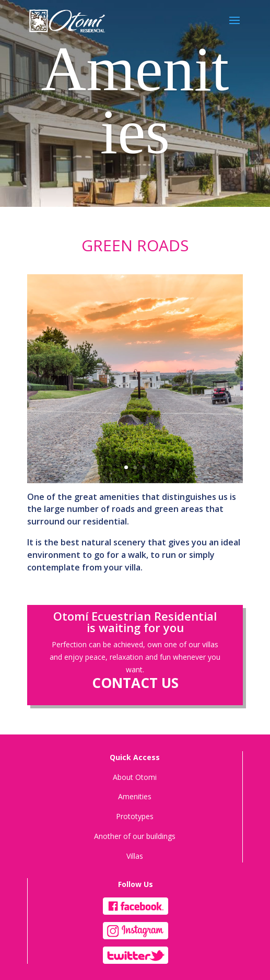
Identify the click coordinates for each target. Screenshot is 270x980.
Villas (135, 856)
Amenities (135, 796)
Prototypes (135, 816)
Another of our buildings (135, 836)
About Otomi (135, 777)
